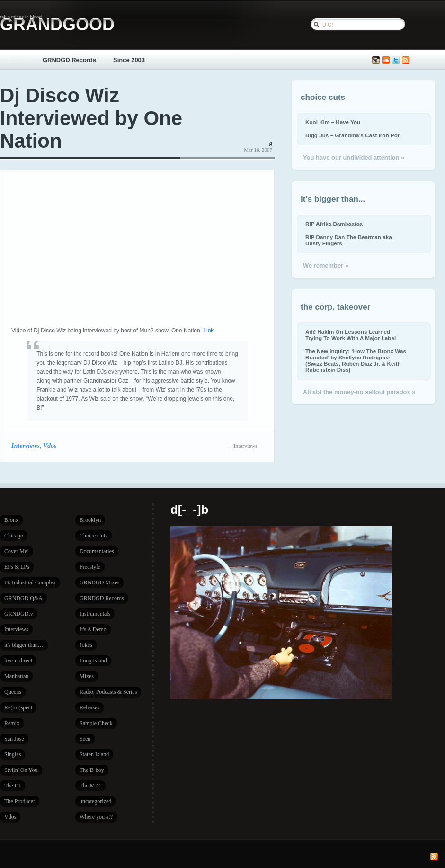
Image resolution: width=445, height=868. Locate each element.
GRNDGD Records (69, 60)
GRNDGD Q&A (23, 598)
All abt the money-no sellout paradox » (359, 392)
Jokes (86, 645)
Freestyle (90, 567)
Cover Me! (17, 551)
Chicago (14, 536)
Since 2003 (129, 60)
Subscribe (406, 60)
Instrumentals (95, 614)
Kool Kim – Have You (333, 122)
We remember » (326, 265)
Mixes (87, 676)
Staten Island (94, 754)
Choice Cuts (93, 536)
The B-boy (92, 770)
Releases (89, 707)
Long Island (93, 661)
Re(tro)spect (18, 707)
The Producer (20, 801)
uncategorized (95, 801)
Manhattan (16, 676)
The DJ (13, 786)
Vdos (50, 446)
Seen (85, 739)
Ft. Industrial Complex (30, 582)
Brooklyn (90, 520)
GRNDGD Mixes (99, 582)
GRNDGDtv (19, 614)
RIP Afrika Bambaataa (334, 224)
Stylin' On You (21, 770)
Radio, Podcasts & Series (108, 692)
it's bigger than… (24, 645)
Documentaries (97, 551)
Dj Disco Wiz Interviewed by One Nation (91, 118)
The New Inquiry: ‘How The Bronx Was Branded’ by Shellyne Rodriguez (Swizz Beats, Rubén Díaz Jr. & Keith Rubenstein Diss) (356, 360)
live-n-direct (18, 661)
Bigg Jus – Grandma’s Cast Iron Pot (352, 135)
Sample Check (96, 723)
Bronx (11, 520)
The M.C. (90, 786)
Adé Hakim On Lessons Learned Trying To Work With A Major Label (351, 335)
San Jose (14, 739)
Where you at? (96, 817)
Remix (12, 723)
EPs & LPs (17, 567)
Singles (13, 754)
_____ (17, 60)
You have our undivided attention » (354, 157)
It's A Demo (93, 629)
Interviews (26, 446)
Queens (13, 692)
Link (208, 331)
